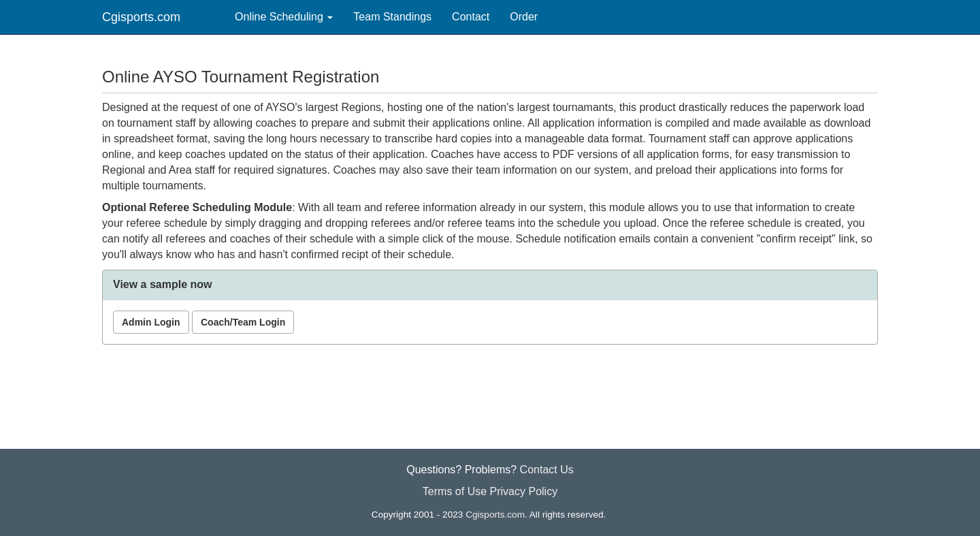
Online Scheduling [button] (284, 17)
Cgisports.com (141, 17)
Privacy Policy (524, 491)
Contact (471, 17)
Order (524, 17)
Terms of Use (455, 491)
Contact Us (547, 470)
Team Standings (392, 17)
